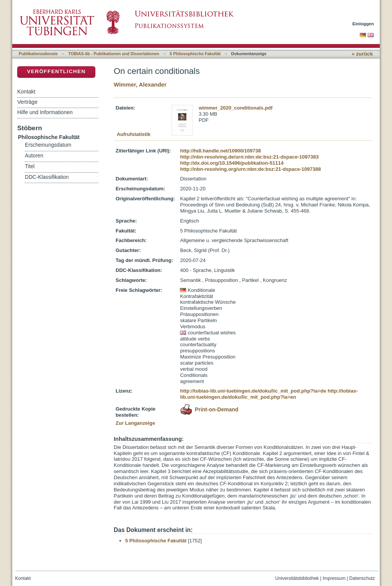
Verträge (27, 102)
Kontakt (26, 92)
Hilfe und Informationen (45, 112)
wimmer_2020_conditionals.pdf (236, 108)
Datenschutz (362, 578)
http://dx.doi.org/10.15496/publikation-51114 (232, 163)
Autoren (34, 156)
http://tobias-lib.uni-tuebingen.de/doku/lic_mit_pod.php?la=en (269, 394)
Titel (30, 166)
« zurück (362, 54)
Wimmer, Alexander (140, 84)
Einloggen (363, 24)
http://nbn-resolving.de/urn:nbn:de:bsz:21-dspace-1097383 (249, 157)
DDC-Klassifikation (47, 177)
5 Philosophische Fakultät (195, 54)
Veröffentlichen (56, 71)
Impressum (334, 578)
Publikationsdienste (38, 54)
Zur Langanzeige (135, 423)
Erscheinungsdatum (48, 145)
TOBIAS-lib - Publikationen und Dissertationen (114, 54)
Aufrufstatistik (134, 134)
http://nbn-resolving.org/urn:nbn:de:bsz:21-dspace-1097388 (250, 169)
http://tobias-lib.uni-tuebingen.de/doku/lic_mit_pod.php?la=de (253, 391)
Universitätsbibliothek (297, 578)
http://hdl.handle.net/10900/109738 (220, 151)
